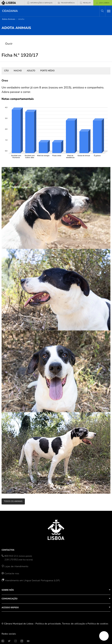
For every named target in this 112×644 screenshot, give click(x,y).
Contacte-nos (12, 573)
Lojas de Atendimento (17, 566)
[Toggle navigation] (109, 11)
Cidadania (10, 11)
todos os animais (13, 501)
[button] (102, 11)
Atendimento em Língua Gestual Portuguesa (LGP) (32, 580)
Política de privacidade (48, 624)
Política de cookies (98, 624)
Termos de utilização (74, 624)
